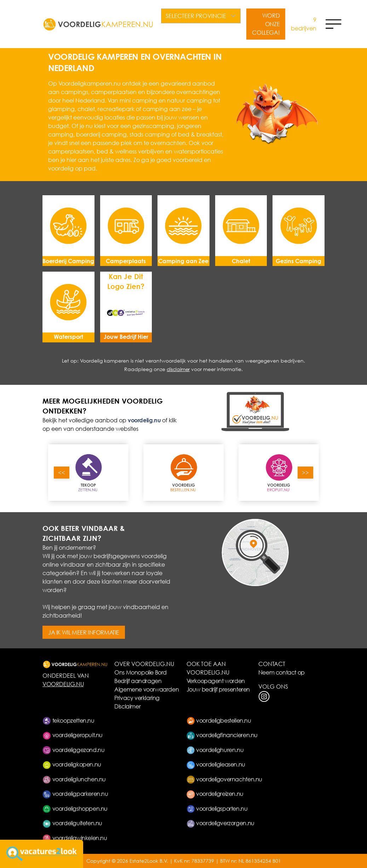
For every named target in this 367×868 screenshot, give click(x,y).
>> (305, 472)
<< (62, 472)
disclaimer (178, 369)
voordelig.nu (144, 420)
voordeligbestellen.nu (219, 720)
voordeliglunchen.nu (74, 779)
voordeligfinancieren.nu (222, 735)
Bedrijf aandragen (138, 681)
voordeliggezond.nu (73, 750)
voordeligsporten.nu (217, 808)
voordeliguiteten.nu (72, 823)
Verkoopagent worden (216, 681)
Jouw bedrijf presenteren (218, 689)
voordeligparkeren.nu (75, 794)
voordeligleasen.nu (216, 764)
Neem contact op (282, 672)
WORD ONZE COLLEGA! (266, 24)
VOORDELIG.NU (63, 684)
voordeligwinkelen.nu (75, 838)
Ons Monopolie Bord (141, 672)
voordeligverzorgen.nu (220, 823)
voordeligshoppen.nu (75, 808)
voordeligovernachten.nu (224, 779)
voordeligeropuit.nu (73, 735)
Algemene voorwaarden (147, 689)
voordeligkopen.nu (72, 764)
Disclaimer (127, 706)
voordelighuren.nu (215, 750)
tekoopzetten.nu (68, 720)
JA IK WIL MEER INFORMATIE (84, 632)
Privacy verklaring (137, 698)
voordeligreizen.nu (215, 794)
